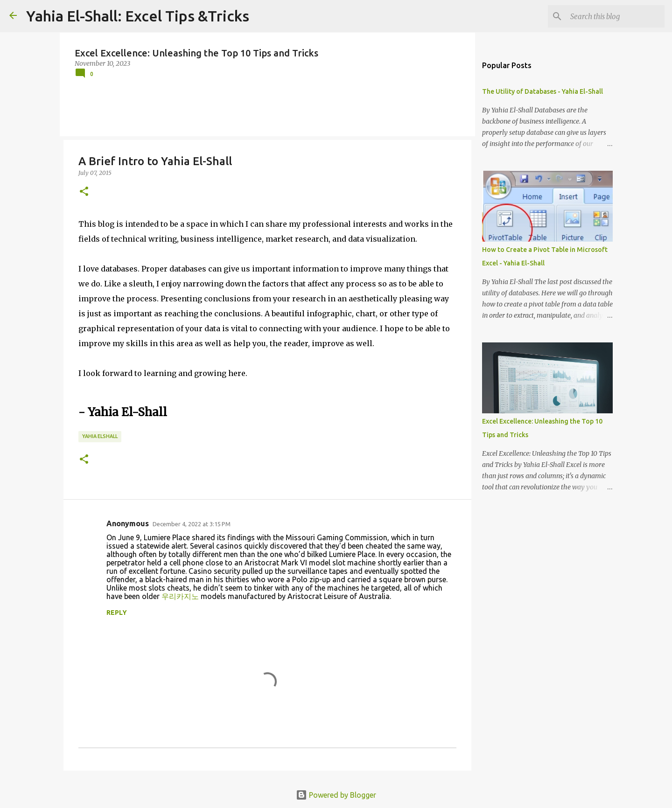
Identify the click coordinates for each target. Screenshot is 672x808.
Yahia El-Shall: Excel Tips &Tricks (138, 16)
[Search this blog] (616, 16)
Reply (117, 613)
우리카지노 (180, 596)
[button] (84, 192)
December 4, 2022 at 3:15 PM (192, 524)
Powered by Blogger (336, 795)
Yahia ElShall (100, 436)
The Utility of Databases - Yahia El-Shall (542, 91)
